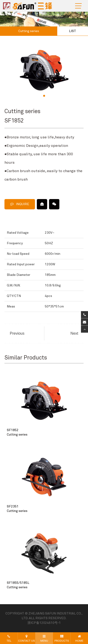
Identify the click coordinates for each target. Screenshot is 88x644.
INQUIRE (20, 204)
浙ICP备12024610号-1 (44, 623)
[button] (44, 96)
